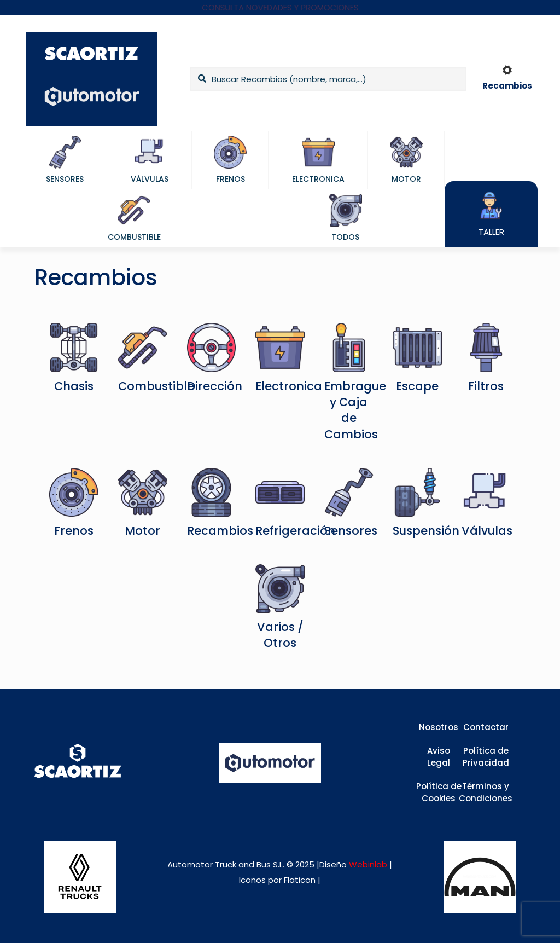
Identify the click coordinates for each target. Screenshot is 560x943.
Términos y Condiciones (486, 792)
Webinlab (369, 864)
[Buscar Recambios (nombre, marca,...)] (328, 79)
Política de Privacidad (486, 757)
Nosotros (439, 727)
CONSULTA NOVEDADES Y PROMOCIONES (280, 7)
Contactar (486, 727)
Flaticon (300, 880)
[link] (80, 877)
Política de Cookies (439, 792)
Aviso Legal (439, 757)
